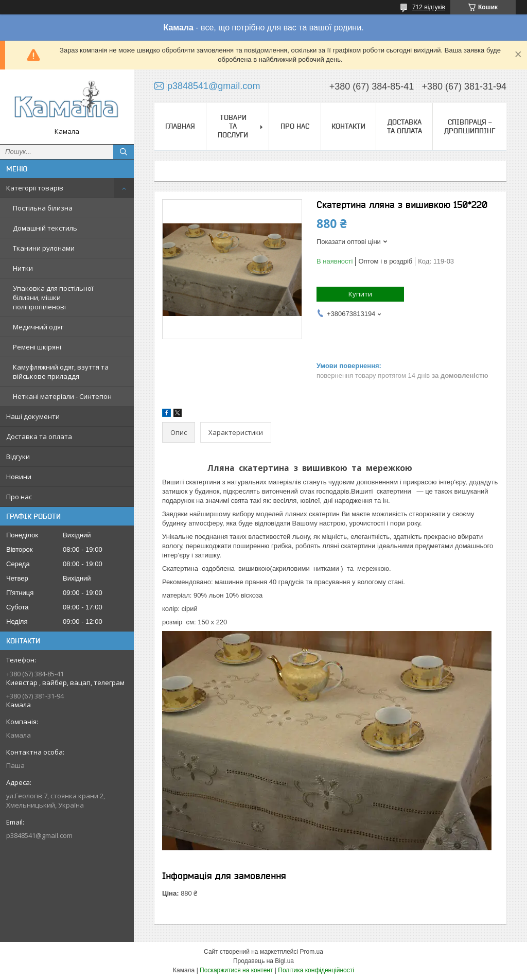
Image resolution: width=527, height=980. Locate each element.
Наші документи (33, 416)
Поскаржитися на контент (236, 970)
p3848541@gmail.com (39, 835)
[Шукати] (124, 152)
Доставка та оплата (39, 436)
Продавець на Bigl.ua (263, 961)
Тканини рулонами (44, 248)
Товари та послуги (233, 126)
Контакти (348, 126)
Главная (180, 126)
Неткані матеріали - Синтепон (62, 396)
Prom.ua (312, 952)
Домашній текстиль (45, 228)
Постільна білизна (43, 208)
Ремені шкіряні (37, 347)
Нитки (23, 268)
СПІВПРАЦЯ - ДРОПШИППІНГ (470, 126)
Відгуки (18, 457)
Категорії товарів (35, 188)
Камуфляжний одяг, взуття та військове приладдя (61, 372)
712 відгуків (429, 7)
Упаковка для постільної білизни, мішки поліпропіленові (53, 297)
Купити (360, 294)
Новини (19, 477)
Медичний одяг (38, 327)
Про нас (19, 497)
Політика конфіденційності (316, 970)
